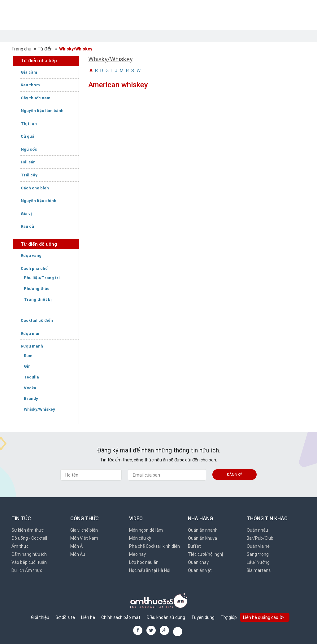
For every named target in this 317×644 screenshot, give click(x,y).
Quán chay (198, 562)
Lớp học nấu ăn (144, 562)
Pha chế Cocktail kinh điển (154, 546)
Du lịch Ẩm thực (27, 570)
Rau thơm (30, 85)
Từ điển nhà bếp (39, 61)
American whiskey (118, 85)
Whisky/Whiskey (76, 49)
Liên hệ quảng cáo (264, 618)
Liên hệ (88, 617)
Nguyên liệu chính (39, 201)
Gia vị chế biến (84, 530)
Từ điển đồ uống (39, 244)
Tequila (31, 377)
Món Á (76, 546)
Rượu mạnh (32, 346)
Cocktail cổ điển (37, 320)
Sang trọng (258, 554)
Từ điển (45, 49)
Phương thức (37, 289)
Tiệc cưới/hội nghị (205, 554)
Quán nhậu (257, 530)
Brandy (31, 398)
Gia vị (26, 214)
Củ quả (28, 136)
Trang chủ (21, 49)
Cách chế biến (35, 188)
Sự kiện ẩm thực (28, 530)
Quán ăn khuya (202, 538)
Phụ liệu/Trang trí (42, 278)
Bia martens (259, 570)
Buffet (194, 546)
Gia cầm (29, 72)
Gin (27, 366)
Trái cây (29, 175)
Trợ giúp (229, 617)
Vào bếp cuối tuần (29, 562)
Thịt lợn (29, 124)
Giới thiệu (40, 617)
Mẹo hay (137, 554)
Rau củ (27, 226)
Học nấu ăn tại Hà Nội (150, 570)
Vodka (30, 388)
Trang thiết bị (38, 299)
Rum (28, 356)
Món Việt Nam (84, 538)
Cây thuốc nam (36, 98)
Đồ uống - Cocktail (29, 538)
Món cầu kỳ (140, 538)
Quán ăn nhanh (203, 530)
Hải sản (28, 162)
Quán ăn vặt (200, 570)
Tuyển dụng (203, 617)
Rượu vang (31, 255)
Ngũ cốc (29, 149)
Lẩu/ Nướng (258, 562)
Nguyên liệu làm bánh (42, 111)
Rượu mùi (30, 333)
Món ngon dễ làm (146, 530)
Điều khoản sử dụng (166, 617)
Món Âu (78, 554)
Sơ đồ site (65, 617)
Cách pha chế (34, 268)
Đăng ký (234, 475)
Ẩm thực (20, 546)
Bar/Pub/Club (260, 538)
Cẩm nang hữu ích (29, 554)
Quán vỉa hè (258, 546)
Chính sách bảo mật (121, 617)
